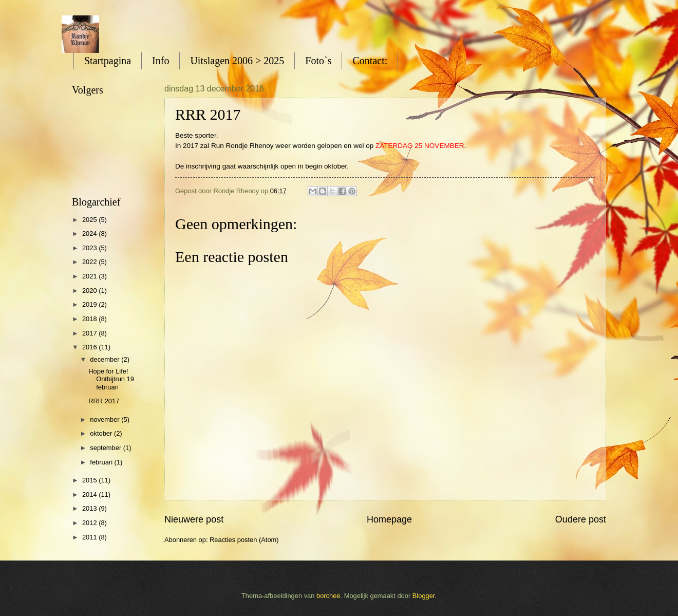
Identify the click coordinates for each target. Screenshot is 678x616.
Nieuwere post (194, 519)
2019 (90, 304)
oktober (102, 433)
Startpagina (108, 61)
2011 (90, 537)
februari (102, 462)
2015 (90, 480)
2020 (90, 291)
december (106, 359)
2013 (90, 508)
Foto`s (318, 61)
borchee (328, 596)
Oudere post (581, 519)
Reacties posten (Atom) (244, 540)
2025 (90, 220)
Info (161, 61)
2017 (90, 333)
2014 (90, 494)
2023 (90, 248)
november (106, 419)
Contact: (370, 61)
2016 (90, 347)
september (106, 448)
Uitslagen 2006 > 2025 (237, 61)
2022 (90, 262)
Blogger (424, 596)
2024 (90, 234)
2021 (90, 276)
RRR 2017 (104, 401)
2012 (90, 523)
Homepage (389, 519)
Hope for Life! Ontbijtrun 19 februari (111, 379)
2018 (90, 319)
